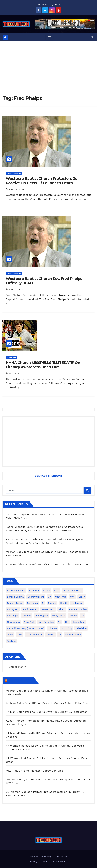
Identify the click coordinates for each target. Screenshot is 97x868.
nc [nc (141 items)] (83, 616)
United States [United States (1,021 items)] (73, 635)
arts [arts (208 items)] (56, 590)
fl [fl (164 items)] (43, 603)
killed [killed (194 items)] (62, 609)
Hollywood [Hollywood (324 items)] (77, 603)
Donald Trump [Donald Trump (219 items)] (15, 603)
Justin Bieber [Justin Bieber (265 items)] (30, 609)
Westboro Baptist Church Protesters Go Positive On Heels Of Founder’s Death (42, 181)
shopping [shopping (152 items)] (66, 628)
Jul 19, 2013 (16, 373)
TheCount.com (20, 680)
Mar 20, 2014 (16, 289)
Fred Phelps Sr (14, 173)
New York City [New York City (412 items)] (46, 622)
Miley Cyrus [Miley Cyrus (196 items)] (59, 616)
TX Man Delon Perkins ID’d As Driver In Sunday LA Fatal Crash (47, 712)
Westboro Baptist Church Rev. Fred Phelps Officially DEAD (44, 281)
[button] (92, 37)
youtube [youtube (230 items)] (12, 641)
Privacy (33, 861)
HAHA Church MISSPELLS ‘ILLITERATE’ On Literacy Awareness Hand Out (43, 365)
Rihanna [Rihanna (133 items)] (53, 628)
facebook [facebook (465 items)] (33, 603)
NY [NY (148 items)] (59, 622)
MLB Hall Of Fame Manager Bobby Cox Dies (35, 771)
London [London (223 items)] (27, 616)
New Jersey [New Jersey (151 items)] (14, 622)
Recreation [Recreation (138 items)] (79, 622)
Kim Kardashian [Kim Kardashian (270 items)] (78, 609)
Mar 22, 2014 (16, 189)
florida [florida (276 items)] (52, 603)
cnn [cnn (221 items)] (72, 597)
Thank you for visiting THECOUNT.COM (48, 857)
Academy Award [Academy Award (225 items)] (16, 590)
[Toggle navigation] (49, 37)
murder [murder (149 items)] (73, 616)
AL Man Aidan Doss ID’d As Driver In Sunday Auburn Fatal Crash (48, 564)
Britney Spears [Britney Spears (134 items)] (36, 597)
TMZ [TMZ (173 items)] (20, 635)
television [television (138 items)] (81, 628)
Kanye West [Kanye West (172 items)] (48, 609)
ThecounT (11, 357)
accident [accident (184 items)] (34, 590)
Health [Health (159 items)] (64, 603)
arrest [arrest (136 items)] (47, 590)
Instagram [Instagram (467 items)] (13, 609)
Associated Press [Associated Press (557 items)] (72, 590)
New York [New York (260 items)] (29, 622)
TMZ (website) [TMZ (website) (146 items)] (34, 635)
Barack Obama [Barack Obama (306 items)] (15, 597)
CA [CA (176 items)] (50, 597)
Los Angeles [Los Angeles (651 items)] (41, 616)
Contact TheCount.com (53, 861)
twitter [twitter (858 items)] (50, 635)
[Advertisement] (48, 66)
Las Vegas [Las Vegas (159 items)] (13, 616)
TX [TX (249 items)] (60, 635)
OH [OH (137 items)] (67, 622)
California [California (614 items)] (61, 597)
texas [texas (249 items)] (10, 635)
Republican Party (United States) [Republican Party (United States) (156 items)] (25, 628)
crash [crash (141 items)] (82, 597)
